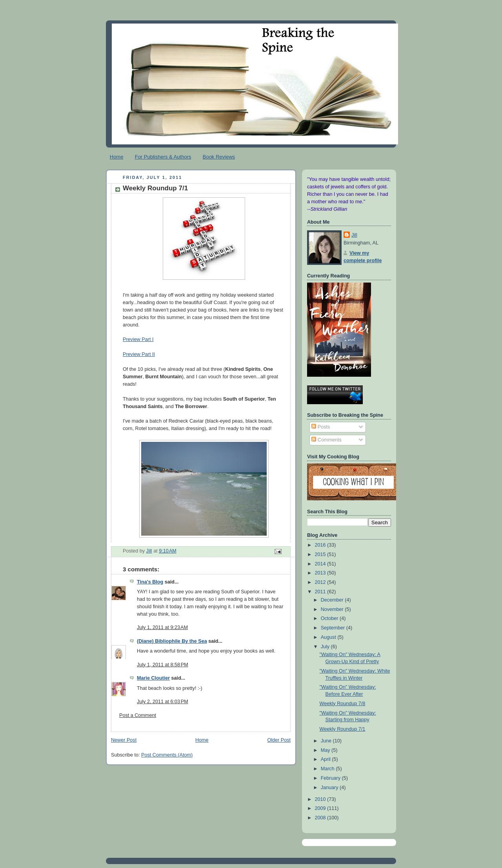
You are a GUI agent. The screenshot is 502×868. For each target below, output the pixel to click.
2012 (321, 582)
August (329, 637)
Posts (321, 427)
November (333, 609)
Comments (326, 440)
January (330, 788)
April (326, 759)
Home (117, 157)
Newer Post (124, 740)
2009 (321, 808)
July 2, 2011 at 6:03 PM (163, 702)
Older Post (279, 740)
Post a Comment (138, 715)
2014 (321, 564)
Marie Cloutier (153, 678)
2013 (321, 573)
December (333, 600)
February (331, 778)
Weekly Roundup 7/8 (343, 704)
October (330, 618)
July (326, 647)
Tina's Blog (150, 582)
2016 (321, 545)
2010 (321, 799)
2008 (321, 818)
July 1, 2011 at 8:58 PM (163, 665)
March (328, 769)
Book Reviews (219, 157)
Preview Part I (138, 339)
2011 (321, 592)
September (334, 628)
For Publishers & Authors (163, 157)
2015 (321, 554)
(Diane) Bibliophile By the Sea (172, 641)
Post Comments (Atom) (167, 755)
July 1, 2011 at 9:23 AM (162, 627)
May (326, 750)
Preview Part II (139, 354)
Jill (354, 235)
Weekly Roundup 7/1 (343, 729)
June (327, 741)
